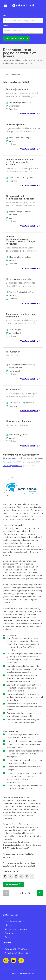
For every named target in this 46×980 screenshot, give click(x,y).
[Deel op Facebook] (5, 877)
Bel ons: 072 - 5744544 (16, 949)
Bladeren (9, 925)
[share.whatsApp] (21, 877)
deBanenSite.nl (26, 974)
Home (6, 75)
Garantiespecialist (16, 125)
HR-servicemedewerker (19, 279)
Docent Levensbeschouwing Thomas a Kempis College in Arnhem (20, 240)
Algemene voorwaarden (16, 929)
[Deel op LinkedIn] (16, 877)
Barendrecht (12, 459)
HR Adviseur (13, 352)
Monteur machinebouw (19, 422)
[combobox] (23, 21)
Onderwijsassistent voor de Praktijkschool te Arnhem (20, 162)
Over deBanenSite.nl (14, 921)
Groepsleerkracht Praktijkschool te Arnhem (20, 198)
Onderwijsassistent (17, 90)
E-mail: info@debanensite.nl (18, 953)
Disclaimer (10, 933)
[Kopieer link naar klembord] (32, 877)
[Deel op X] (11, 877)
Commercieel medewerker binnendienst (21, 316)
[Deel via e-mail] (27, 877)
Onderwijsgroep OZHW (12, 466)
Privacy (8, 937)
